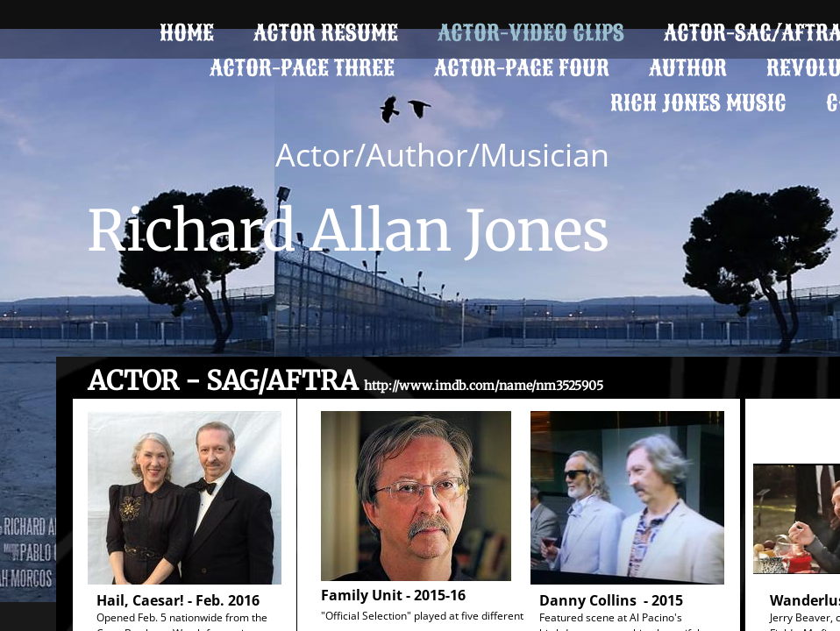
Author (688, 68)
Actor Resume (326, 33)
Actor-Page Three (302, 68)
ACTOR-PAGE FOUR (522, 68)
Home (187, 33)
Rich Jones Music (698, 103)
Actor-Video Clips (531, 33)
